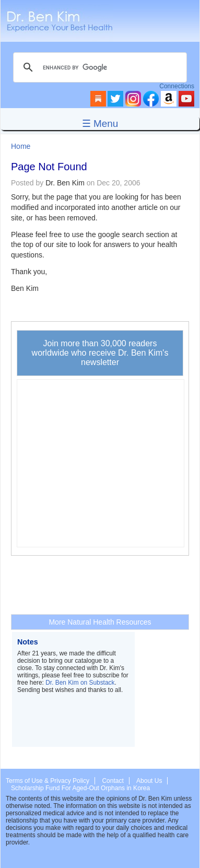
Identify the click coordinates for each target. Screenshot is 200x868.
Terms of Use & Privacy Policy (48, 781)
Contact (113, 781)
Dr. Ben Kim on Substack (80, 683)
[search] (98, 67)
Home (21, 146)
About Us (149, 781)
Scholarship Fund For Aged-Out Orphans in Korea (80, 788)
